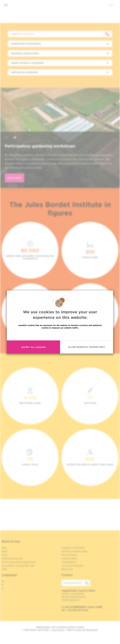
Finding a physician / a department (27, 63)
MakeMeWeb (92, 630)
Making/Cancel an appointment (26, 44)
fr (2, 585)
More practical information (24, 72)
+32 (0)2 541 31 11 (77, 583)
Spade (78, 630)
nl (3, 588)
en (112, 5)
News (5, 551)
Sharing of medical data (74, 551)
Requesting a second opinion (25, 53)
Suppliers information (73, 548)
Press (4, 555)
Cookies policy (69, 558)
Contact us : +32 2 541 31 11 (23, 34)
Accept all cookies (34, 357)
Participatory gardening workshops (40, 146)
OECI (4, 569)
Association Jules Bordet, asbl (18, 566)
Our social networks (72, 566)
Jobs (4, 548)
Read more (60, 344)
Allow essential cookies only (87, 357)
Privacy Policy (69, 555)
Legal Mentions (58, 630)
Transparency (69, 562)
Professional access (12, 558)
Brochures (67, 569)
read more (14, 178)
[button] (7, 138)
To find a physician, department (19, 562)
